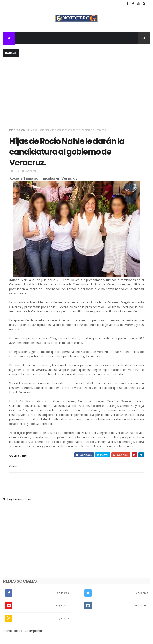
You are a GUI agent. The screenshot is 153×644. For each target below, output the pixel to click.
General (22, 130)
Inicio (12, 130)
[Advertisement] (76, 92)
